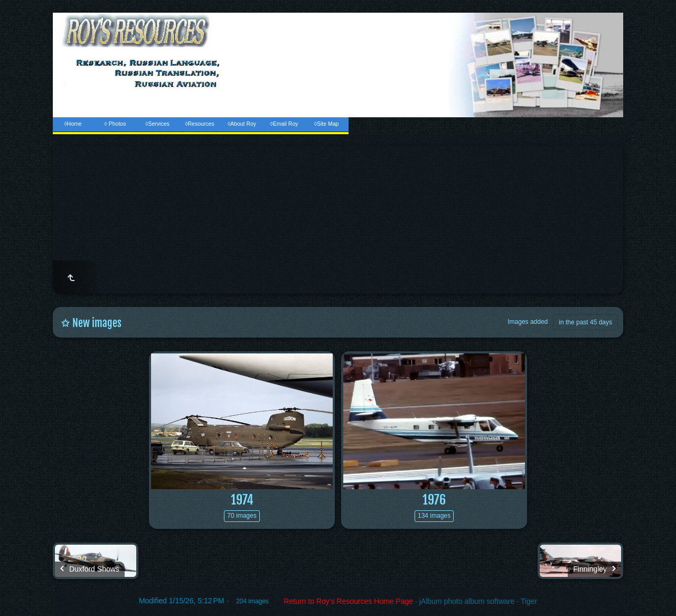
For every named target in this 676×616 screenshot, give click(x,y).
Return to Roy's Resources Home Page (348, 601)
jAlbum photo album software (467, 601)
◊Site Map (327, 124)
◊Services (157, 124)
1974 (242, 500)
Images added (528, 322)
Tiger (529, 601)
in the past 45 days (585, 322)
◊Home (73, 124)
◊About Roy (242, 124)
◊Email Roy (284, 124)
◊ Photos (115, 124)
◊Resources (199, 124)
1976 (434, 500)
